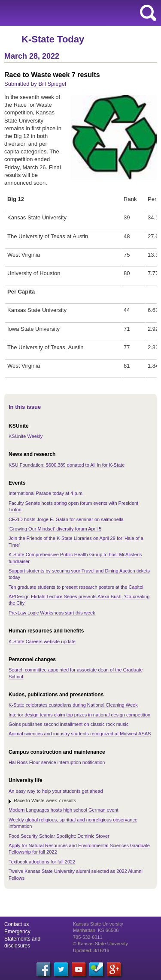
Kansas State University (78, 13)
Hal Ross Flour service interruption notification (57, 762)
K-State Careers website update (42, 641)
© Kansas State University (100, 944)
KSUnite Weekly (26, 436)
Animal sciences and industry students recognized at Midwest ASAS (80, 734)
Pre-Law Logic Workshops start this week (52, 613)
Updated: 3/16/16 (91, 950)
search (148, 13)
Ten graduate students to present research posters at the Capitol (76, 587)
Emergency (17, 932)
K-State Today (53, 39)
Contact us (17, 924)
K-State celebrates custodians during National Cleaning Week (73, 705)
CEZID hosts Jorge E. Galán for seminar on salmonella (66, 519)
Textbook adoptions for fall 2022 (42, 862)
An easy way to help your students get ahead (56, 791)
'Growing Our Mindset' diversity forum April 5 (55, 529)
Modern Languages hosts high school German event (64, 810)
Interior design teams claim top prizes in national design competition (79, 715)
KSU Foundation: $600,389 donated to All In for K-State (67, 465)
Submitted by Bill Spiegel (35, 84)
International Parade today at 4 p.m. (46, 493)
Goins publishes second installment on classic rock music (68, 724)
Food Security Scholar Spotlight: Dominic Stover (59, 836)
